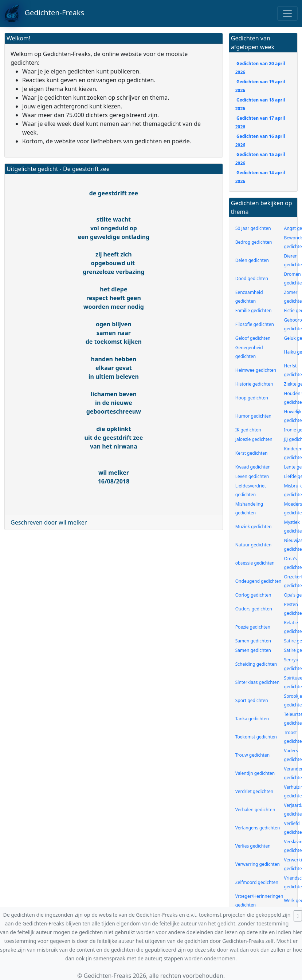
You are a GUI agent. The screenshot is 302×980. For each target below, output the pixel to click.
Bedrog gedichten (254, 242)
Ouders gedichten (254, 609)
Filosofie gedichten (255, 324)
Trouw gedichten (252, 755)
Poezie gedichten (253, 627)
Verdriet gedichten (254, 791)
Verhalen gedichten (255, 810)
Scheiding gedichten (256, 664)
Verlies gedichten (253, 846)
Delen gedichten (252, 260)
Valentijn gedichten (255, 773)
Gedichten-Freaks (44, 13)
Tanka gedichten (252, 719)
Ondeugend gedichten (258, 581)
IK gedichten (248, 430)
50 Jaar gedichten (253, 228)
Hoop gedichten (252, 398)
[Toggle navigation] (287, 13)
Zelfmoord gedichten (257, 882)
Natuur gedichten (253, 545)
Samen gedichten (253, 641)
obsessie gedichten (255, 563)
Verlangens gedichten (258, 828)
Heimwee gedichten (256, 370)
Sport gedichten (252, 700)
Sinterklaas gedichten (257, 682)
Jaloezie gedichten (254, 439)
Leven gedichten (252, 476)
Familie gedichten (254, 310)
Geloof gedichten (253, 338)
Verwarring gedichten (258, 864)
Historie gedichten (254, 384)
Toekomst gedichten (256, 737)
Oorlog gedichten (253, 595)
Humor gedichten (253, 416)
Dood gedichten (252, 278)
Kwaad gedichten (253, 467)
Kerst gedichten (252, 453)
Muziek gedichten (254, 527)
